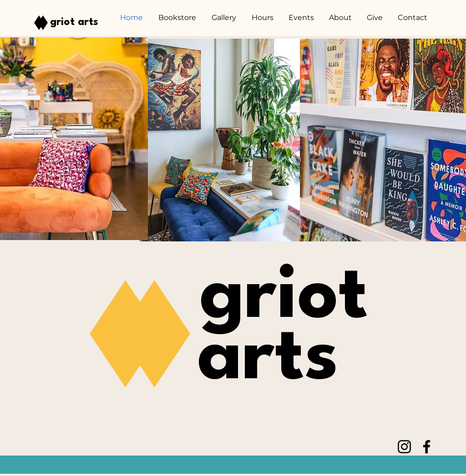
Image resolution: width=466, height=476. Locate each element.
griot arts (74, 22)
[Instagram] (404, 447)
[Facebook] (427, 447)
